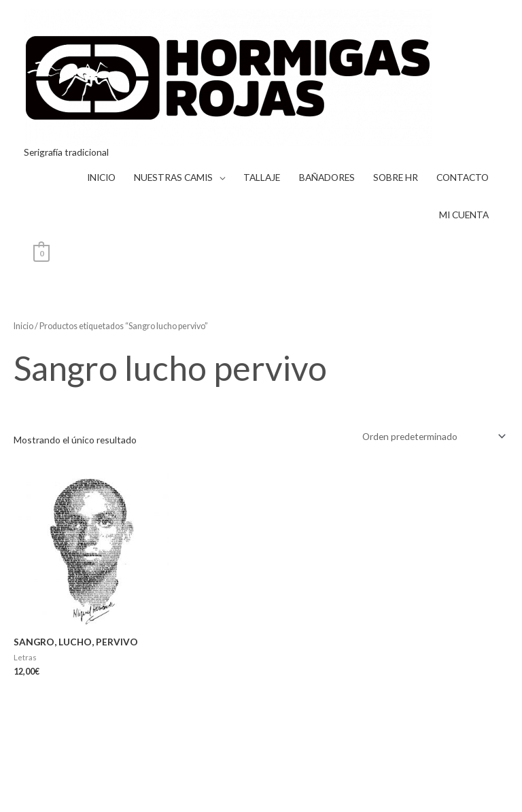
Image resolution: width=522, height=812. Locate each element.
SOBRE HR (396, 177)
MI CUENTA (464, 215)
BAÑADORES (327, 177)
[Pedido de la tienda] (432, 436)
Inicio (23, 326)
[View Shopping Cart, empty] (42, 252)
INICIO (101, 177)
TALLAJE (262, 177)
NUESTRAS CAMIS (173, 177)
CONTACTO (463, 177)
